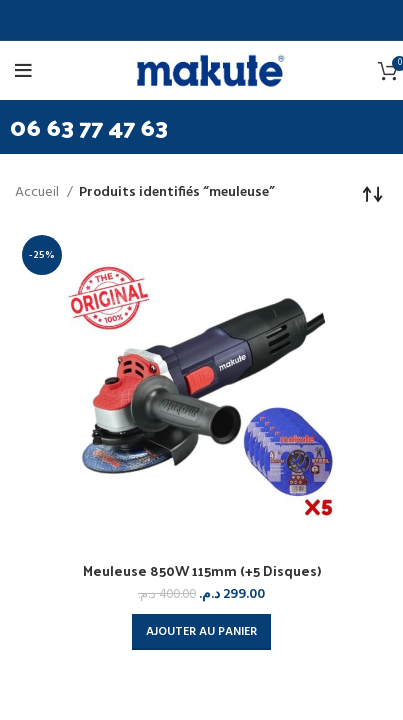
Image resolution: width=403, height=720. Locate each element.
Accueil (38, 193)
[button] (201, 632)
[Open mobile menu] (26, 71)
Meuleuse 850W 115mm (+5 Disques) (202, 570)
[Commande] (373, 193)
